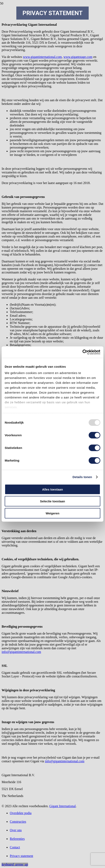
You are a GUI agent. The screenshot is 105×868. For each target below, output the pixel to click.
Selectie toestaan (53, 501)
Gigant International (62, 806)
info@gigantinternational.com (21, 652)
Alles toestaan (52, 489)
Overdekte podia (21, 813)
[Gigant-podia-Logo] (52, 60)
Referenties (17, 839)
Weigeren (52, 513)
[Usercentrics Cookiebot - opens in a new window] (82, 352)
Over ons (16, 830)
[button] (15, 864)
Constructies (18, 822)
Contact (15, 847)
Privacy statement (21, 856)
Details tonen (82, 477)
